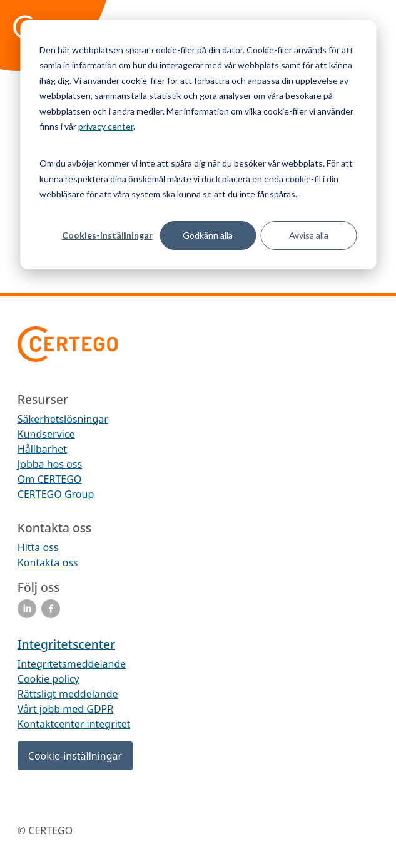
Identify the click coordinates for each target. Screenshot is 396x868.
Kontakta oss (48, 562)
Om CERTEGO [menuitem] (50, 479)
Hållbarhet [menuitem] (42, 449)
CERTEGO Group (56, 494)
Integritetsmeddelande (72, 664)
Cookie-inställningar (75, 756)
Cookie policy (48, 679)
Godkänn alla (208, 235)
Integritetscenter (66, 644)
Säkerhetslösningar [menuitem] (63, 419)
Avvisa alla (309, 235)
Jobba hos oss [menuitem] (50, 464)
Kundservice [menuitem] (46, 434)
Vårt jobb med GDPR (65, 709)
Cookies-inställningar (107, 235)
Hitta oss (38, 547)
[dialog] (198, 145)
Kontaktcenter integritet (74, 724)
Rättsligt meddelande (68, 694)
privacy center (106, 126)
